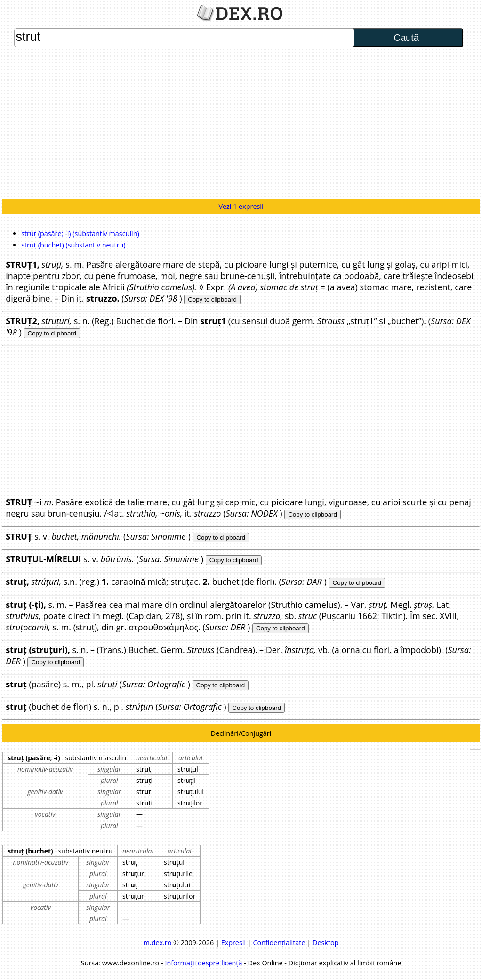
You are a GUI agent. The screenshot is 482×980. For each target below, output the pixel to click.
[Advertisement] (241, 124)
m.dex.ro (158, 943)
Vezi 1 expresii (241, 206)
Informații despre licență (203, 963)
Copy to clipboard (212, 299)
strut (184, 38)
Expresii (233, 943)
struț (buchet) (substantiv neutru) (73, 245)
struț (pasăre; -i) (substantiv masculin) (80, 234)
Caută (406, 38)
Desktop (326, 943)
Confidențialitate (279, 943)
